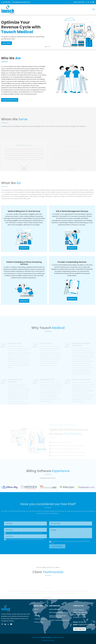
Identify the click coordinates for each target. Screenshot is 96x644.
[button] (46, 47)
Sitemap (37, 616)
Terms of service (40, 619)
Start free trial (80, 629)
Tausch (52, 640)
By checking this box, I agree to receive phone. (25, 544)
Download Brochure (10, 101)
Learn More (7, 43)
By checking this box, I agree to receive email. (25, 538)
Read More (24, 248)
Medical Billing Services (57, 609)
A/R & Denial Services (56, 612)
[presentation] (18, 549)
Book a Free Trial (79, 2)
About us (37, 612)
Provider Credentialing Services (59, 620)
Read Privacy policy (37, 538)
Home (36, 609)
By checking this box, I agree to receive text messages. (71, 547)
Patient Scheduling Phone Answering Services (58, 616)
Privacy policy (39, 622)
